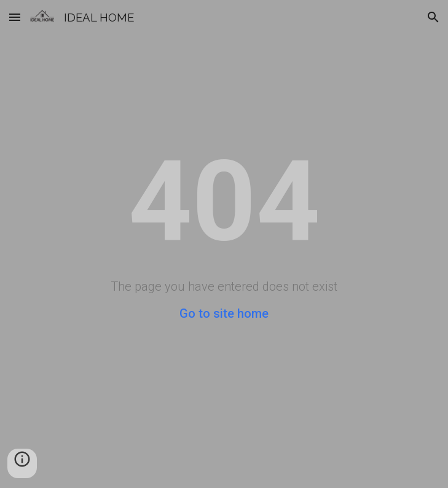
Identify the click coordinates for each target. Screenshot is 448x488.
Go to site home (224, 313)
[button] (15, 17)
